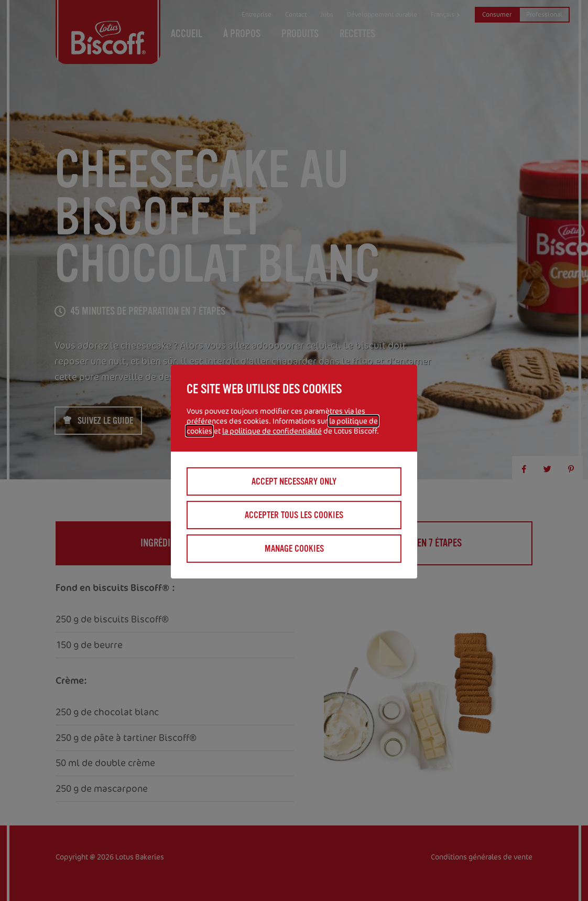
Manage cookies (294, 549)
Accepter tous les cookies (294, 515)
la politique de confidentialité (272, 431)
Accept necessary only (294, 481)
